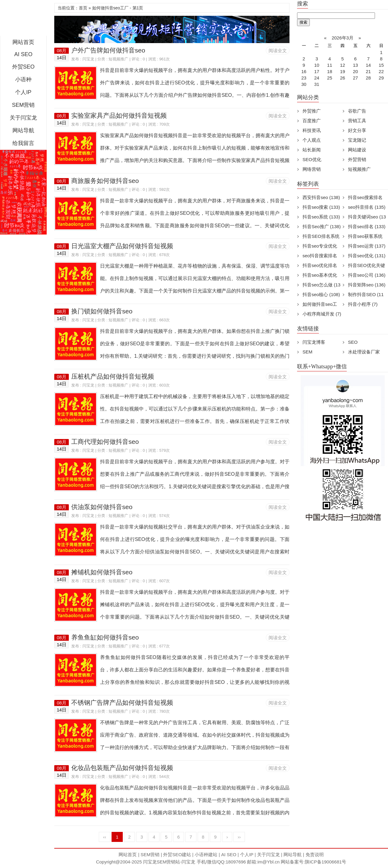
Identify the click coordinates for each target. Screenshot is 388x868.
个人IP (23, 92)
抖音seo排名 (367, 226)
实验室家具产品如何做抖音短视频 (119, 115)
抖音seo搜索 (321, 207)
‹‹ (105, 837)
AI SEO (23, 54)
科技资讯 (312, 130)
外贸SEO (23, 67)
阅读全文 (278, 51)
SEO (353, 342)
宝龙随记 (357, 140)
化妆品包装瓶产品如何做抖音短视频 (122, 768)
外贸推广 (312, 111)
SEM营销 (23, 105)
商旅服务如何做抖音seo (105, 181)
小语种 (23, 79)
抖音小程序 (363, 304)
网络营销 (312, 169)
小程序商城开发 (322, 314)
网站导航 (23, 130)
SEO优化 (312, 159)
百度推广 (312, 121)
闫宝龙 (88, 59)
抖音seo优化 (367, 256)
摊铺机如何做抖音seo (102, 572)
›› (239, 837)
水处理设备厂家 (364, 352)
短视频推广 (118, 59)
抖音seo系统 (321, 217)
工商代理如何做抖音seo (105, 442)
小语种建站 (206, 854)
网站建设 (357, 150)
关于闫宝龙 (23, 118)
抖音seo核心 (321, 294)
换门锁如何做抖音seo (102, 311)
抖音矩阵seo (367, 285)
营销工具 (357, 121)
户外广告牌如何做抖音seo (108, 50)
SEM (308, 352)
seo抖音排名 (367, 207)
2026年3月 (343, 38)
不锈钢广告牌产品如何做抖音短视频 (122, 703)
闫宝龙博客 (314, 342)
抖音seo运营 (367, 246)
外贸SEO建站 (177, 854)
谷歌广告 (357, 111)
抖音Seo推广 (322, 226)
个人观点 (312, 140)
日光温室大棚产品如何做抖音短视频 (122, 246)
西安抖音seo (321, 197)
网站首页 (23, 42)
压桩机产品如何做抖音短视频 (113, 376)
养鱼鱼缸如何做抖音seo (105, 637)
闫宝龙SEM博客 (23, 19)
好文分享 (357, 130)
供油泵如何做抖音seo (102, 507)
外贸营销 (357, 159)
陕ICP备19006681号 (326, 862)
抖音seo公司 (367, 275)
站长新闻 (312, 150)
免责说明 (315, 854)
